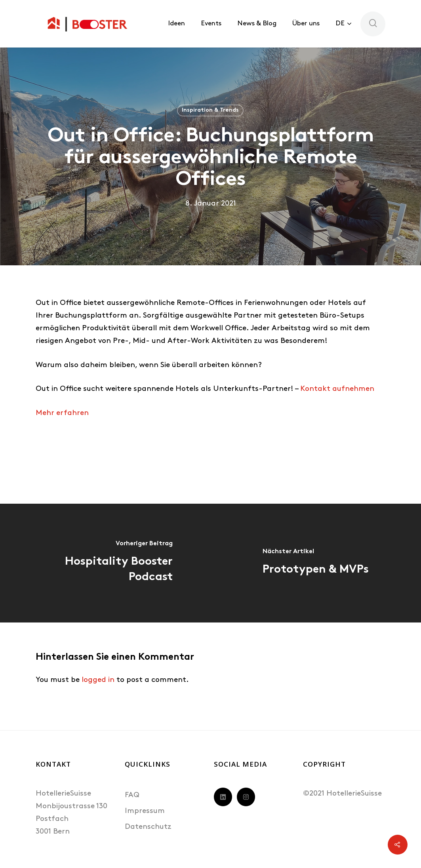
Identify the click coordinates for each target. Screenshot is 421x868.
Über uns (306, 24)
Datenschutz (148, 827)
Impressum (145, 811)
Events (211, 24)
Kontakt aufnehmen (337, 389)
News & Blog (257, 24)
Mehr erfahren (62, 413)
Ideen (176, 24)
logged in (98, 680)
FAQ (132, 795)
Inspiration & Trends (210, 110)
